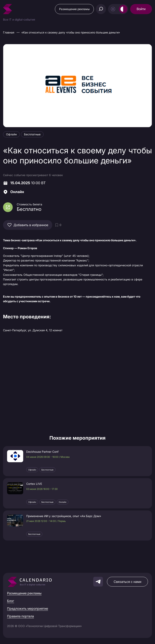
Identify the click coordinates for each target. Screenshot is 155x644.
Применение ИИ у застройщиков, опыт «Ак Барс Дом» (64, 516)
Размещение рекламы (74, 9)
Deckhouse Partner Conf (42, 452)
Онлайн (63, 502)
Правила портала (20, 616)
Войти (141, 9)
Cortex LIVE (34, 484)
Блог (11, 601)
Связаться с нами (127, 582)
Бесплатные (47, 470)
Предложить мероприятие (28, 608)
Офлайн (32, 470)
